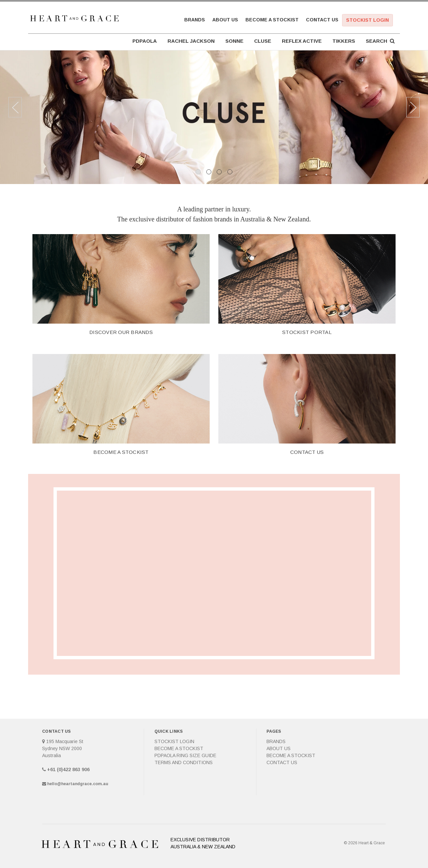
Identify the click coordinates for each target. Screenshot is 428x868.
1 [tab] (198, 172)
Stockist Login (367, 20)
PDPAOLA (145, 41)
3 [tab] (219, 172)
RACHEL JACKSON (191, 41)
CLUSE (263, 41)
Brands (195, 20)
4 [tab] (230, 172)
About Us (225, 20)
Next (413, 107)
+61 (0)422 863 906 (68, 769)
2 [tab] (209, 172)
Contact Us (322, 20)
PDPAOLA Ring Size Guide (185, 755)
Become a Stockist (272, 20)
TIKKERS (344, 41)
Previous (15, 107)
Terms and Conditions (184, 762)
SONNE (234, 41)
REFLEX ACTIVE (302, 41)
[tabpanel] (214, 117)
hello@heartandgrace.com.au (78, 784)
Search (380, 41)
